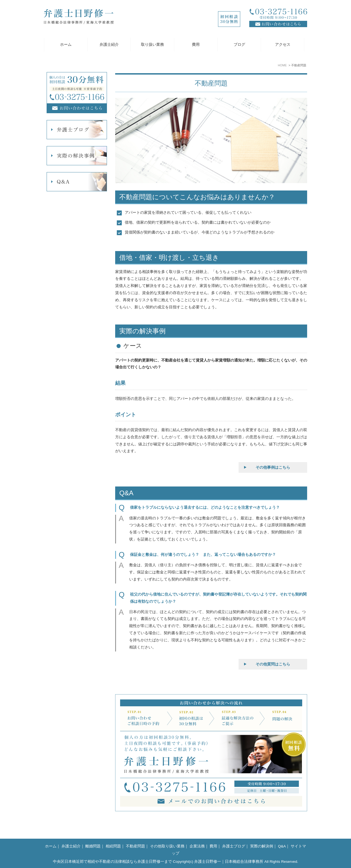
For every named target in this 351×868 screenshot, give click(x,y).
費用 (196, 45)
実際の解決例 (262, 846)
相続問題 (113, 846)
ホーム (66, 45)
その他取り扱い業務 (167, 846)
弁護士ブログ (234, 846)
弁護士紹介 (109, 45)
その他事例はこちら (273, 467)
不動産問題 (135, 846)
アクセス (283, 45)
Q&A (282, 846)
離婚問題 (93, 846)
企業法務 (197, 846)
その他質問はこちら (273, 664)
